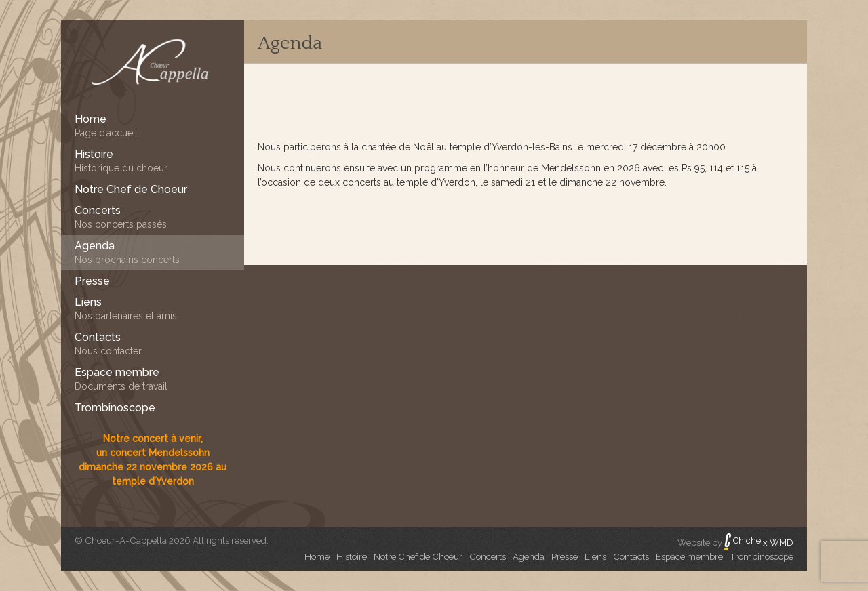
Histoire (352, 556)
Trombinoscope (762, 556)
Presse (565, 556)
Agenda (290, 43)
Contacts (631, 556)
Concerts (488, 556)
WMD (782, 543)
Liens (595, 556)
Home (317, 556)
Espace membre (689, 556)
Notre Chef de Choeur (418, 556)
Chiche (743, 541)
